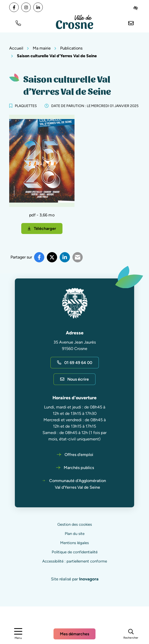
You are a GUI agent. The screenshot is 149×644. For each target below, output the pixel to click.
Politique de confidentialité (75, 552)
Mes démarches (74, 634)
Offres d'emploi (79, 455)
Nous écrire (74, 379)
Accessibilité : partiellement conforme (75, 561)
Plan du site (75, 534)
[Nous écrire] (131, 23)
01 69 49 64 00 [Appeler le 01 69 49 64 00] (75, 363)
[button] (18, 23)
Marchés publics (79, 468)
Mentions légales (74, 543)
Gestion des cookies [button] (75, 524)
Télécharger (45, 230)
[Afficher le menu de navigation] (18, 634)
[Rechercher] (131, 634)
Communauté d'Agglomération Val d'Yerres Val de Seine (78, 484)
